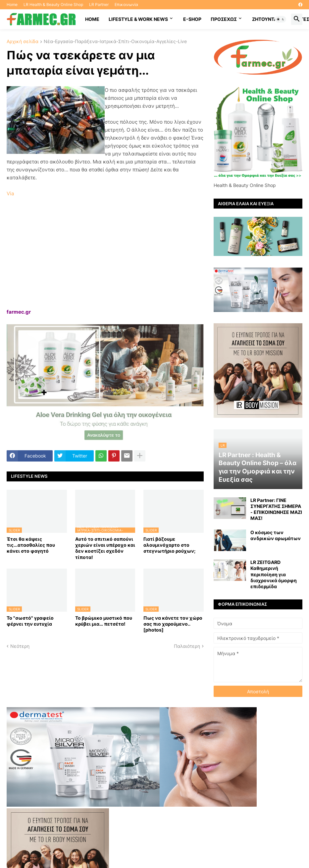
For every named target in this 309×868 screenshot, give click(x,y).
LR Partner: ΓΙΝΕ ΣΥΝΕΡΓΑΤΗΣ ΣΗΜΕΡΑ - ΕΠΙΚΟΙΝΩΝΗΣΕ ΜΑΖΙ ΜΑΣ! (276, 509)
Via (10, 193)
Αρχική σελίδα (23, 42)
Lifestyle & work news (138, 19)
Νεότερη (20, 646)
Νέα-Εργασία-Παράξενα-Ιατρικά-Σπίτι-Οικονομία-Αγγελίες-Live (115, 42)
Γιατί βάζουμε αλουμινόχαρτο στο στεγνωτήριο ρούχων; (169, 545)
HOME (92, 19)
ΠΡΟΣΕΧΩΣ (224, 19)
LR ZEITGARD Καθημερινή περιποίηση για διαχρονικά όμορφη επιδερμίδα (274, 574)
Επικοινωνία (126, 4)
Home (12, 4)
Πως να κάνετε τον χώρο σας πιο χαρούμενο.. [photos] (173, 624)
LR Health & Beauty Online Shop (53, 4)
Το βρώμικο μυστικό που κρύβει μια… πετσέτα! (104, 621)
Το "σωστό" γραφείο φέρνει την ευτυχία (30, 621)
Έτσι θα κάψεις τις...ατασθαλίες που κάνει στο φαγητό (31, 545)
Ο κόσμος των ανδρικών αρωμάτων (276, 535)
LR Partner (99, 4)
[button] (281, 19)
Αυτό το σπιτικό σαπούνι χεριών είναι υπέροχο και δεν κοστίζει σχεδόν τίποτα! (105, 548)
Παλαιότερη (187, 646)
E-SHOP (192, 19)
